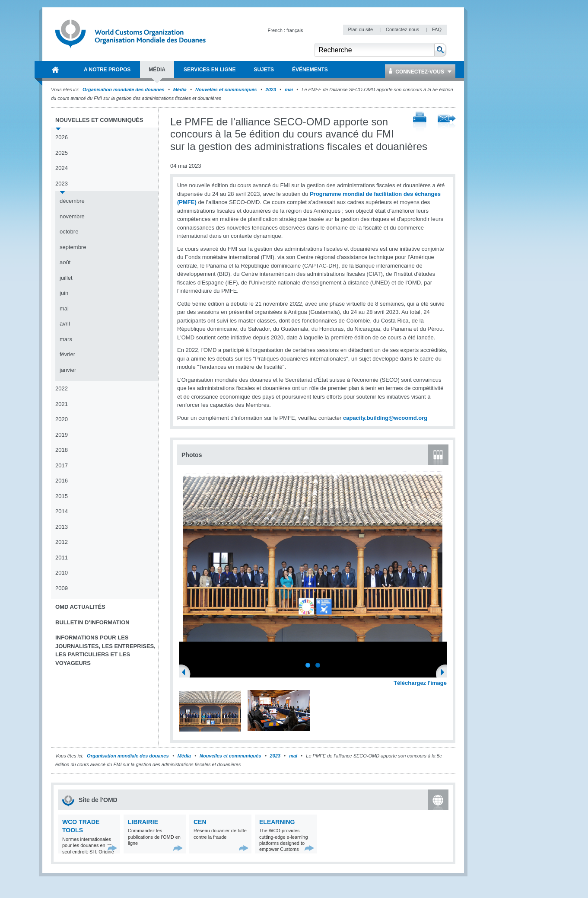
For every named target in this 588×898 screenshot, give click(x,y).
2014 (62, 511)
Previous (186, 673)
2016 (62, 481)
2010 (62, 573)
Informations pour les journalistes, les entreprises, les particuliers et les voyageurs (105, 650)
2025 (62, 153)
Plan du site (361, 29)
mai (289, 89)
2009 (62, 588)
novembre (72, 216)
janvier (68, 370)
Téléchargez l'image (420, 683)
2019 (62, 435)
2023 (271, 89)
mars (66, 339)
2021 (62, 404)
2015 (62, 496)
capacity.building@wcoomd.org (385, 418)
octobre (69, 232)
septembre (73, 247)
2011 (62, 558)
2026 (62, 137)
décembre (72, 201)
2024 (62, 168)
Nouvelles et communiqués (226, 89)
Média (180, 89)
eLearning (277, 822)
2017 (62, 465)
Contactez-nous (403, 29)
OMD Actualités (80, 607)
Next (445, 673)
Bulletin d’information (92, 622)
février (67, 354)
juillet (66, 278)
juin (64, 293)
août (65, 262)
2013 (62, 527)
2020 (62, 419)
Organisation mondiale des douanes (123, 89)
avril (65, 324)
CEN (200, 822)
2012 (62, 542)
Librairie (143, 822)
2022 (62, 388)
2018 (62, 450)
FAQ (437, 29)
